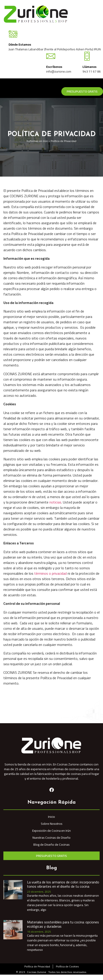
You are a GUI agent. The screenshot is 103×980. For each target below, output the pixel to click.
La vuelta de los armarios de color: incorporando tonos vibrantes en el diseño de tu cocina (63, 884)
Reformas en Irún (37, 141)
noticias (55, 502)
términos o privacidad (50, 573)
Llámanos (89, 67)
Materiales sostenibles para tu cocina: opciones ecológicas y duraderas (63, 924)
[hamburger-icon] (98, 84)
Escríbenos (54, 67)
